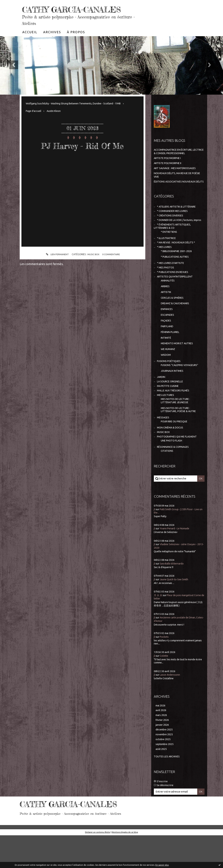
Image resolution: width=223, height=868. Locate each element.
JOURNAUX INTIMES (173, 397)
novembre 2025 (165, 767)
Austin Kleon (56, 121)
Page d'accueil (34, 121)
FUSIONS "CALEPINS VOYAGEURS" (181, 391)
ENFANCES (167, 332)
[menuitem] (30, 42)
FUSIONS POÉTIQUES (170, 387)
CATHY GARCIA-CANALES (63, 14)
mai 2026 (161, 736)
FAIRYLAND (168, 350)
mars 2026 (162, 746)
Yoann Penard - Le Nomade (176, 559)
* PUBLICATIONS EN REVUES (174, 293)
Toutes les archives (168, 789)
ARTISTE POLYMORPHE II (169, 174)
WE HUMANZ (169, 374)
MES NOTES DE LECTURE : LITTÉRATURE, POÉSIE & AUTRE (180, 438)
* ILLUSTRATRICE (167, 257)
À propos (76, 42)
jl (155, 540)
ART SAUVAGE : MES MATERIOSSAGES (176, 179)
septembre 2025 (165, 777)
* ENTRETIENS (170, 251)
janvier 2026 (163, 757)
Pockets (165, 668)
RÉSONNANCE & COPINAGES (174, 477)
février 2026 (163, 752)
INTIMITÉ (166, 362)
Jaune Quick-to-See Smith (176, 610)
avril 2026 (161, 741)
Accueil (30, 42)
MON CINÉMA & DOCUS (171, 457)
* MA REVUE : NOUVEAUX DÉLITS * (177, 262)
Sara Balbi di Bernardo (173, 594)
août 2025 (161, 782)
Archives (52, 42)
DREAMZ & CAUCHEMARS (176, 326)
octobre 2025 (163, 772)
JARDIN (162, 403)
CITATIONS (167, 482)
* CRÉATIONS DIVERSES (171, 230)
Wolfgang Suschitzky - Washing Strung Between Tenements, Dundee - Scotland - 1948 (77, 114)
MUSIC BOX (93, 265)
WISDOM (166, 380)
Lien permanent (56, 265)
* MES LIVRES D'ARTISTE (172, 284)
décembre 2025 (165, 762)
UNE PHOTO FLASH (172, 471)
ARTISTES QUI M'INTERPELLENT (176, 298)
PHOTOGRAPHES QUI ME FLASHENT (179, 467)
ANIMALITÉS (168, 302)
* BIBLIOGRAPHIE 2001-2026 (178, 271)
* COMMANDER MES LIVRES (173, 225)
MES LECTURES (166, 423)
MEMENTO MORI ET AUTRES (178, 368)
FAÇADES (166, 344)
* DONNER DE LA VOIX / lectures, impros (175, 237)
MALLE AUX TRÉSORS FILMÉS (174, 418)
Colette (164, 686)
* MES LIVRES (165, 267)
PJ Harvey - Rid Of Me (82, 156)
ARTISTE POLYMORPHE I (169, 168)
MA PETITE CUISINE (169, 413)
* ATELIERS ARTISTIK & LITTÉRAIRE (178, 220)
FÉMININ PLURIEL (171, 356)
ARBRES (166, 308)
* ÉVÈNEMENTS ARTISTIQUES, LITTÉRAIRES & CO (174, 245)
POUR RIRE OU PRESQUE (176, 450)
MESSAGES (163, 446)
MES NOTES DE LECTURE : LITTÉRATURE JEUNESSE (176, 429)
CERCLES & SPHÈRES (173, 320)
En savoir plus (162, 865)
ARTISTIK (167, 314)
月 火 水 (158, 626)
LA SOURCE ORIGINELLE (171, 408)
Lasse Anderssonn (171, 706)
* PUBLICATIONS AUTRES (176, 277)
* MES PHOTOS (166, 288)
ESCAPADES (168, 338)
